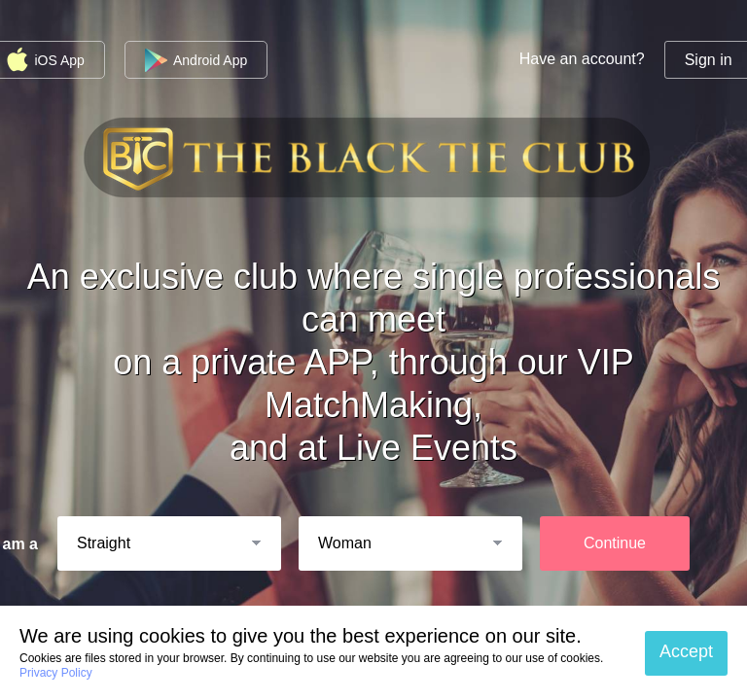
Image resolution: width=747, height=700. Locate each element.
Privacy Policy (56, 673)
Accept (686, 651)
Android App (196, 60)
